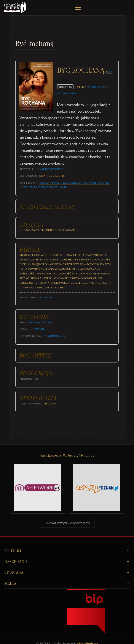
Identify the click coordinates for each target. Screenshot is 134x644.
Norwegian (38, 329)
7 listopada (51, 336)
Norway (35, 322)
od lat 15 (65, 87)
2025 (110, 71)
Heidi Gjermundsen (32, 187)
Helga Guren (69, 183)
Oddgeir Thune (49, 183)
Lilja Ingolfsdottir (50, 169)
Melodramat (96, 87)
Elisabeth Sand (56, 187)
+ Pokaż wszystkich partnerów (67, 523)
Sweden (47, 322)
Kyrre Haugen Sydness (94, 183)
